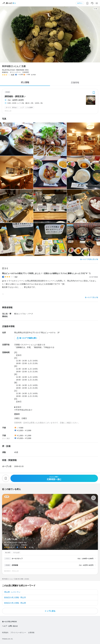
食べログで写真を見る (88, 259)
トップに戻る (50, 611)
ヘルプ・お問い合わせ (10, 626)
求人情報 (25, 82)
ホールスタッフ (17, 559)
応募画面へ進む (54, 478)
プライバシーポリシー (18, 633)
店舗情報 (75, 83)
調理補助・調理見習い (15, 96)
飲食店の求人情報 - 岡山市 (15, 597)
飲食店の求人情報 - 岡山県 (15, 603)
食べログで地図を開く (28, 338)
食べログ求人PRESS (9, 622)
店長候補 (15, 565)
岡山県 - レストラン (12, 592)
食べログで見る (90, 297)
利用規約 (5, 633)
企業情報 (31, 633)
